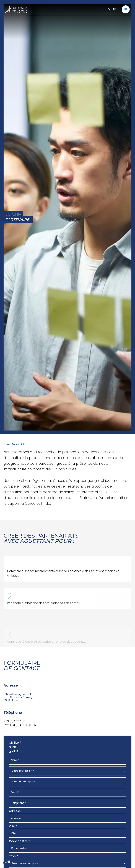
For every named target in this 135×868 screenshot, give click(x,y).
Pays (12, 856)
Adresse (15, 811)
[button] (126, 9)
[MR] (9, 747)
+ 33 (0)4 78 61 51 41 (16, 721)
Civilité (14, 743)
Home (7, 444)
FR (115, 9)
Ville (12, 826)
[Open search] (109, 9)
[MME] (9, 751)
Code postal (18, 841)
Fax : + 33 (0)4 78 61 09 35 (20, 725)
